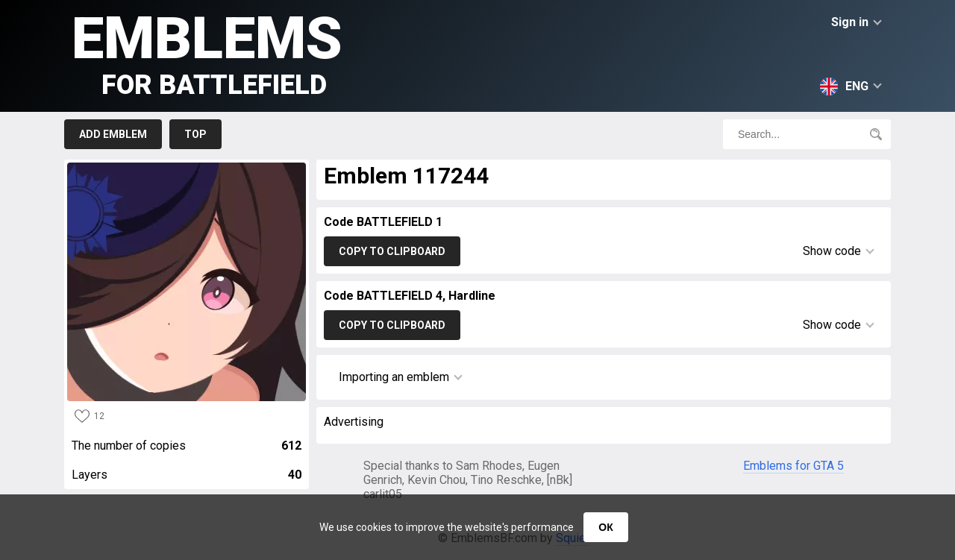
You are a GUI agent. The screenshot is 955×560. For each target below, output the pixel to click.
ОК (605, 527)
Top (195, 134)
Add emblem (113, 134)
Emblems (207, 53)
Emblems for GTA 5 (793, 466)
